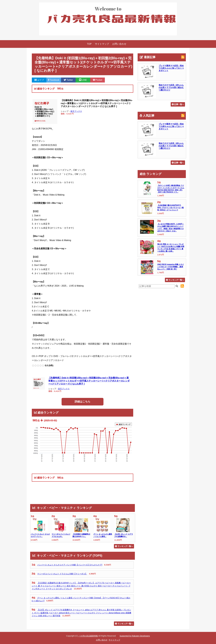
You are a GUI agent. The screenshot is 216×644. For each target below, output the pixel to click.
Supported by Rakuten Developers (135, 636)
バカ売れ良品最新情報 (88, 636)
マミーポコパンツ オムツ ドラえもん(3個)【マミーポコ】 (62, 574)
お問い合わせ (119, 44)
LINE (83, 80)
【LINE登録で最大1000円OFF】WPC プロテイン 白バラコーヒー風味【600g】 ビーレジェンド (170, 208)
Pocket (98, 80)
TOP (89, 44)
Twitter (68, 80)
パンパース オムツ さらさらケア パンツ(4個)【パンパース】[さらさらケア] (70, 565)
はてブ (39, 80)
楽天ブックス (76, 111)
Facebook (54, 80)
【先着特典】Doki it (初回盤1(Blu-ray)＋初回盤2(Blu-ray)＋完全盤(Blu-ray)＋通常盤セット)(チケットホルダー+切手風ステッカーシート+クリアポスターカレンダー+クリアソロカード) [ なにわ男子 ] (89, 381)
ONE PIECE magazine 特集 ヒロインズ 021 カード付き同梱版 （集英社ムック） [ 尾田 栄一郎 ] (171, 267)
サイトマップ (102, 44)
